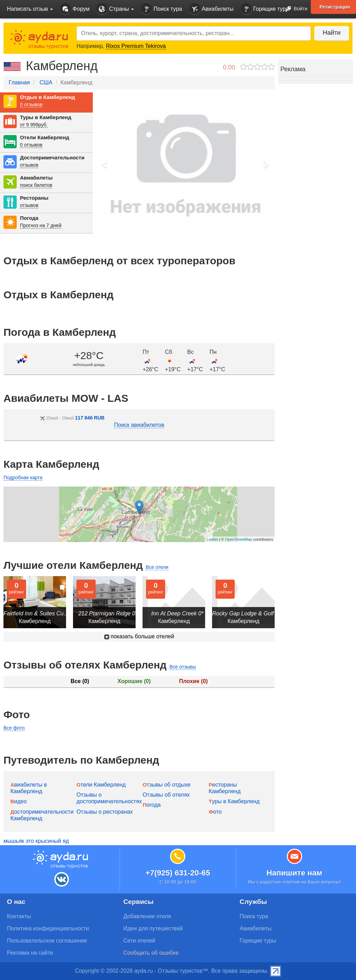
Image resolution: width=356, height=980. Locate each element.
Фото (215, 812)
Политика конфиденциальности (48, 928)
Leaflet (212, 539)
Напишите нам (294, 873)
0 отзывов (31, 105)
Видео (19, 801)
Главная (19, 82)
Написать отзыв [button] (30, 9)
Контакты (19, 916)
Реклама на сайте (30, 953)
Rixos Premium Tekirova (136, 46)
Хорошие (134, 681)
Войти (294, 9)
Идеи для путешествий (153, 928)
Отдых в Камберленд (47, 97)
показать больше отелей (139, 636)
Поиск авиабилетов (139, 425)
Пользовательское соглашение (47, 941)
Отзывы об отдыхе (167, 785)
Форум (75, 9)
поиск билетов (36, 185)
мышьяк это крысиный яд (36, 841)
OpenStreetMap (238, 539)
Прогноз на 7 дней (41, 225)
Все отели (157, 567)
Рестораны (34, 198)
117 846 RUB (90, 418)
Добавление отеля (147, 916)
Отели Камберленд (44, 137)
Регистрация (335, 7)
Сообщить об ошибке (151, 953)
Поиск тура (161, 9)
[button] (105, 164)
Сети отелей (139, 941)
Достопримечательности (52, 157)
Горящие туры (265, 9)
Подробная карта (23, 477)
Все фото (14, 728)
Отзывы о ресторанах (105, 812)
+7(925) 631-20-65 (178, 873)
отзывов (29, 165)
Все (80, 681)
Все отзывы (183, 667)
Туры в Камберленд (46, 117)
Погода (29, 218)
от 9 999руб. (34, 125)
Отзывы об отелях (166, 795)
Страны (115, 9)
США (46, 82)
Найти (331, 33)
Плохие (193, 681)
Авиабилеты (211, 9)
